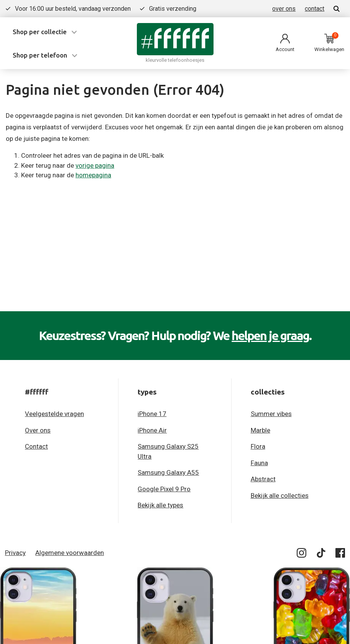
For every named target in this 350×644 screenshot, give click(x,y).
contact (315, 9)
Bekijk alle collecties (280, 495)
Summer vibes (271, 414)
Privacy (15, 553)
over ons (284, 9)
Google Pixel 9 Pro (164, 489)
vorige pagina (95, 165)
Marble (260, 430)
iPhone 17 (152, 414)
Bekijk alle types (160, 505)
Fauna (259, 463)
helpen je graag (270, 335)
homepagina (93, 175)
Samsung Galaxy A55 (168, 472)
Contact (36, 446)
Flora (258, 446)
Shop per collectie (40, 32)
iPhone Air (152, 430)
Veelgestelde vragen (54, 414)
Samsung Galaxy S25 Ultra (168, 451)
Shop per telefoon (40, 55)
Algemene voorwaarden (70, 553)
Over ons (38, 430)
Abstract (263, 479)
